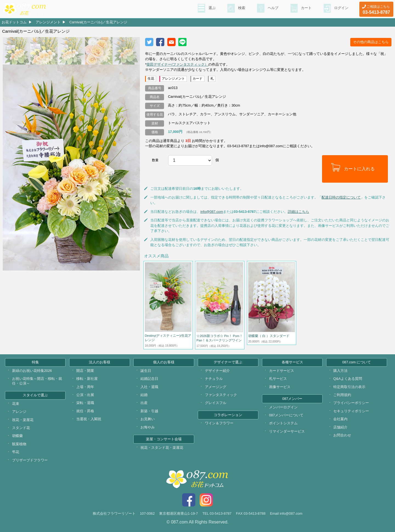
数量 (155, 160)
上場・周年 (85, 387)
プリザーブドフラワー (30, 460)
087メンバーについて (286, 415)
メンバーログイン (283, 407)
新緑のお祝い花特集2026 (32, 371)
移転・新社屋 (87, 379)
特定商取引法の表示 (349, 387)
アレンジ (19, 412)
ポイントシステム (283, 423)
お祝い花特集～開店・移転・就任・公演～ (37, 381)
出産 (144, 403)
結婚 (144, 395)
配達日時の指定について (341, 197)
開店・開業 (85, 371)
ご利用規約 (342, 395)
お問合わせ (342, 435)
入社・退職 (149, 387)
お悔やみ (148, 427)
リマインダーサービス (287, 431)
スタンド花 (21, 428)
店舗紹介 (340, 427)
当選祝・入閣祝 (89, 419)
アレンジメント (48, 22)
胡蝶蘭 (17, 436)
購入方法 (340, 371)
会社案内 (340, 419)
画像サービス (280, 387)
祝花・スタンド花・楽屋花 (162, 448)
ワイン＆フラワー (219, 423)
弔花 (16, 452)
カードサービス (282, 371)
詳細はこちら (298, 212)
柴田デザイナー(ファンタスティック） (177, 64)
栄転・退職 (85, 403)
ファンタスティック (221, 395)
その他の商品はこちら (371, 42)
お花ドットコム (14, 22)
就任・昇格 (85, 411)
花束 (16, 404)
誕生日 (146, 371)
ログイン (341, 9)
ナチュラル (214, 379)
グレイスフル (216, 403)
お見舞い (148, 419)
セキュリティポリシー (351, 411)
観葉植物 (19, 444)
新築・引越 (149, 411)
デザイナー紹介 (217, 371)
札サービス (278, 379)
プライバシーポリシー (351, 403)
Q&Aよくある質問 (348, 379)
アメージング (216, 387)
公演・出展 (85, 395)
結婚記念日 (149, 379)
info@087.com (212, 212)
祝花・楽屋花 (23, 420)
